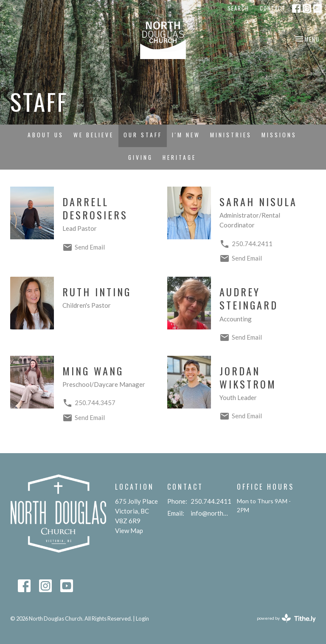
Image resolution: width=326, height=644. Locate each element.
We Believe (94, 135)
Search (238, 8)
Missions (279, 135)
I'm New (186, 135)
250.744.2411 (252, 244)
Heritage (179, 157)
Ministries (231, 135)
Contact (273, 8)
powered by (286, 618)
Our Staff (143, 135)
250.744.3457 (95, 403)
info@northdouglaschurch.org (209, 513)
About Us (46, 135)
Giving (141, 157)
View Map (129, 531)
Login (142, 618)
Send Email (90, 247)
